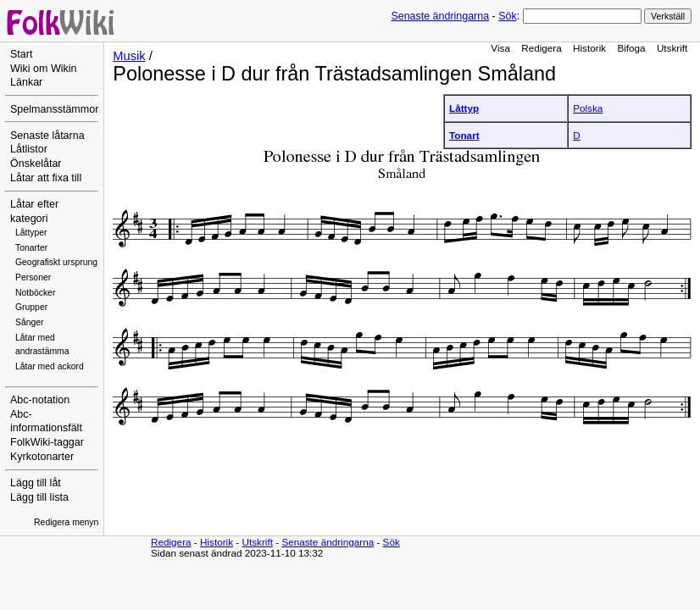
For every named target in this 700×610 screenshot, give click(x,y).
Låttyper (31, 233)
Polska (588, 108)
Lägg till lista (39, 497)
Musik (129, 56)
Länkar (26, 82)
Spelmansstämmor (54, 109)
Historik (589, 48)
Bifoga (631, 48)
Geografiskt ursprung (56, 262)
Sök (507, 16)
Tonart (464, 135)
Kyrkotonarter (42, 457)
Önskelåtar (36, 164)
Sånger (30, 322)
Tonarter (31, 248)
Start (21, 54)
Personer (33, 277)
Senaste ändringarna (440, 16)
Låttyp (464, 108)
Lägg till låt (36, 483)
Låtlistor (29, 149)
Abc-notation (40, 400)
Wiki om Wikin (44, 69)
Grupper (31, 307)
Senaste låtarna (47, 136)
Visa (500, 48)
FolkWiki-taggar (47, 442)
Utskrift (672, 48)
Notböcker (35, 293)
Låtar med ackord (50, 366)
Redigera (542, 48)
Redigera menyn (66, 522)
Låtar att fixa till (46, 178)
